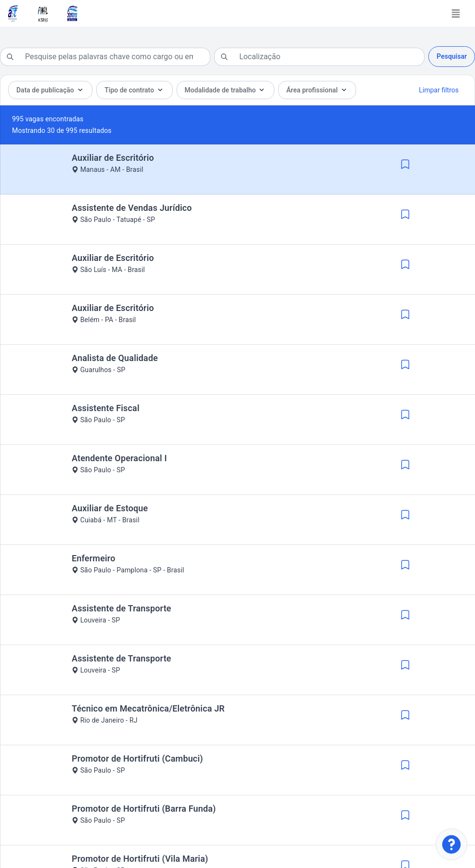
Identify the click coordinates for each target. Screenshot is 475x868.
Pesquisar (452, 56)
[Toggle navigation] (456, 13)
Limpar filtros (439, 90)
